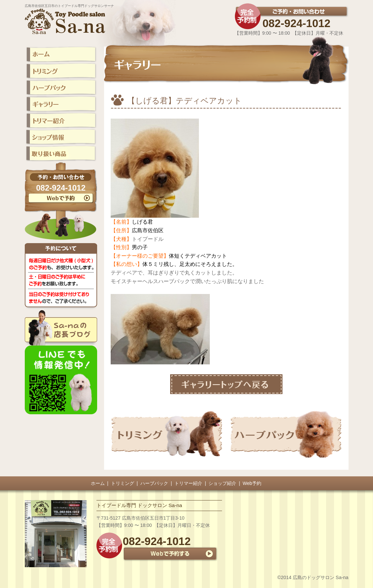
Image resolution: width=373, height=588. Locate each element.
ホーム (98, 483)
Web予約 (252, 483)
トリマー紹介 (188, 483)
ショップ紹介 (222, 483)
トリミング (123, 483)
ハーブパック (154, 483)
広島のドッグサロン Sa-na (320, 577)
